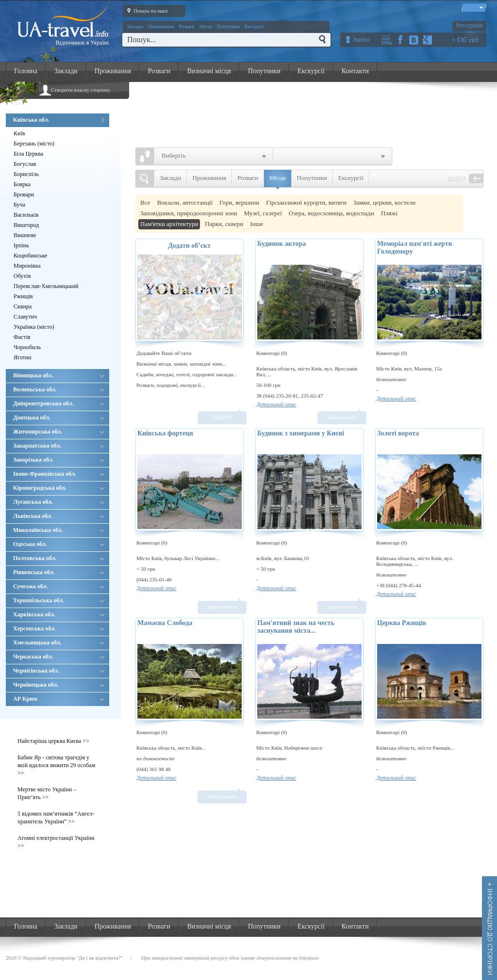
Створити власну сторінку (81, 90)
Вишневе (25, 235)
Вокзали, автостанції (185, 202)
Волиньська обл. (59, 389)
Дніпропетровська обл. (59, 403)
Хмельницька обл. (59, 643)
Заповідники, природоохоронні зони (189, 213)
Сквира (23, 306)
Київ (19, 133)
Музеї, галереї (263, 213)
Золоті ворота (398, 433)
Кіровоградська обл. (59, 488)
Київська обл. (59, 120)
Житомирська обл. (59, 432)
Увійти (361, 40)
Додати (222, 417)
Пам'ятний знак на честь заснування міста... (296, 627)
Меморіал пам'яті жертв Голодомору (414, 248)
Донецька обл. (59, 418)
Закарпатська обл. (59, 446)
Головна (26, 71)
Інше (257, 224)
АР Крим (59, 699)
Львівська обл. (59, 516)
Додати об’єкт (189, 246)
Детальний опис (276, 404)
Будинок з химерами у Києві (301, 433)
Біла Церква (28, 154)
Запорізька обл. (59, 460)
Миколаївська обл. (59, 530)
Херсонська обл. (59, 628)
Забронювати (342, 417)
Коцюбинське (30, 256)
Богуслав (25, 164)
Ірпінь (21, 245)
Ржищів (23, 296)
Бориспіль (26, 174)
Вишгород (26, 225)
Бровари (24, 194)
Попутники (228, 26)
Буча (19, 205)
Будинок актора (282, 244)
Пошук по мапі (145, 10)
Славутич (25, 317)
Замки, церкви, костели (385, 202)
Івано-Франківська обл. (59, 474)
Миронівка (27, 266)
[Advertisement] (315, 112)
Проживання (161, 26)
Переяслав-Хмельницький (46, 286)
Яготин (23, 357)
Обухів (22, 276)
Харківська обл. (59, 614)
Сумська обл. (59, 586)
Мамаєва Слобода (165, 623)
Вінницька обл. (59, 375)
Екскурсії (254, 26)
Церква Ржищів (402, 623)
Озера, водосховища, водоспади (331, 213)
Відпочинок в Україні (82, 43)
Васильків (26, 215)
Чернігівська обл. (59, 671)
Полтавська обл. (59, 558)
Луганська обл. (59, 502)
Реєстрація (469, 25)
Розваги (186, 26)
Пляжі (389, 213)
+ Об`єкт (465, 40)
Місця (205, 26)
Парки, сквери (224, 224)
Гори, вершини (239, 202)
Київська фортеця (165, 433)
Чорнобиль (27, 347)
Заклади (135, 26)
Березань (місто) (34, 144)
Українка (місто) (34, 327)
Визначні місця (209, 71)
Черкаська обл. (59, 657)
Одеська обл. (59, 544)
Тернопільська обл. (59, 600)
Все (145, 202)
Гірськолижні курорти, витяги (306, 202)
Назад (456, 178)
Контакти (355, 71)
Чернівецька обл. (59, 685)
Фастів (22, 337)
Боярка (22, 184)
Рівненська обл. (59, 572)
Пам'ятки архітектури (169, 224)
